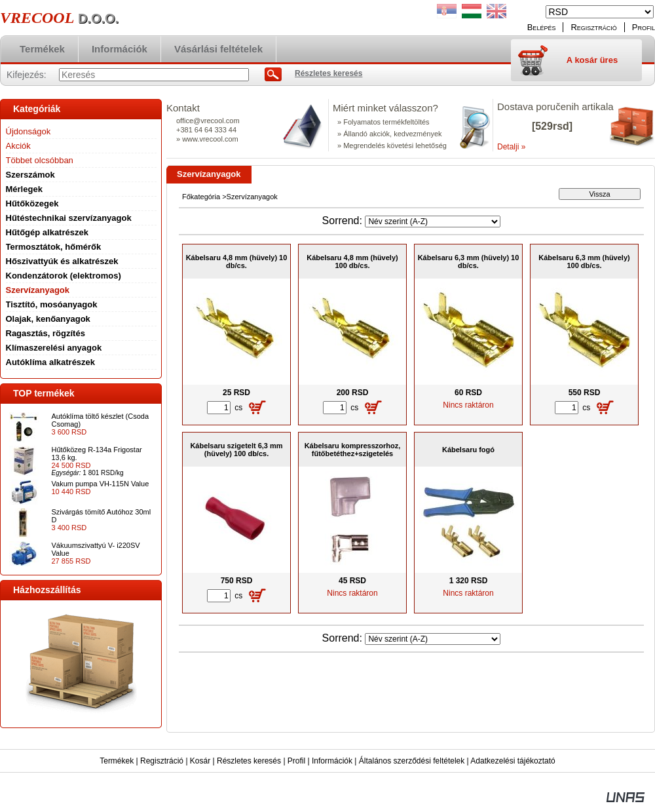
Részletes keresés (249, 761)
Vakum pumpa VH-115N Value (101, 484)
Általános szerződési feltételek (412, 761)
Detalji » (511, 147)
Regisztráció (162, 761)
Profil (296, 761)
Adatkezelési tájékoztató (513, 761)
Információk (332, 761)
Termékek (117, 761)
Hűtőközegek (32, 203)
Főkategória (201, 197)
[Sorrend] (433, 222)
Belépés (542, 27)
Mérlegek (24, 189)
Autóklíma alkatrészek (51, 362)
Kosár (200, 761)
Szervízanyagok (38, 290)
